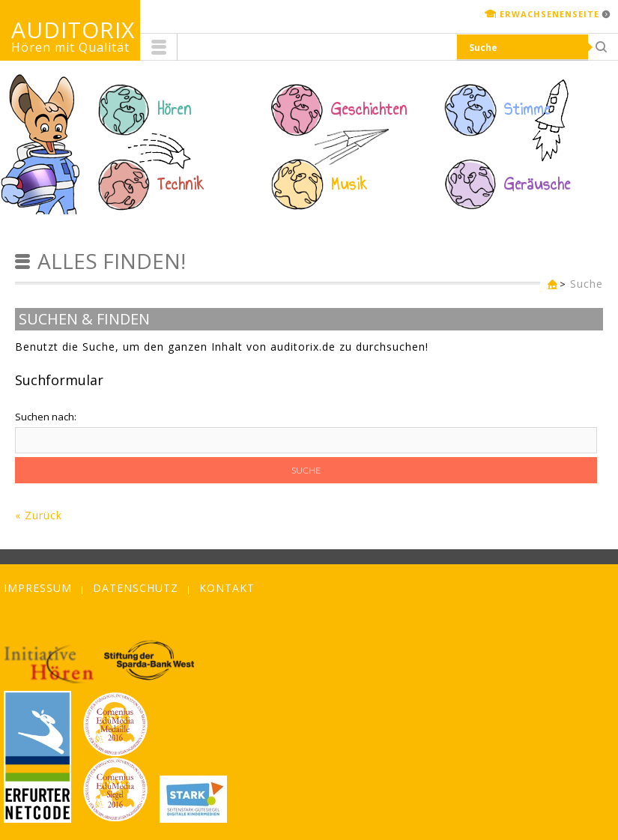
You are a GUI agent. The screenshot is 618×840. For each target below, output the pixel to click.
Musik (349, 184)
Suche (587, 284)
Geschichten (369, 109)
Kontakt (227, 588)
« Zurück (39, 515)
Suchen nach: (46, 417)
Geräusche (537, 184)
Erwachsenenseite (549, 14)
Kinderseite (549, 285)
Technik (181, 184)
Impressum (38, 588)
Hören (175, 109)
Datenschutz (136, 588)
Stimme (527, 109)
